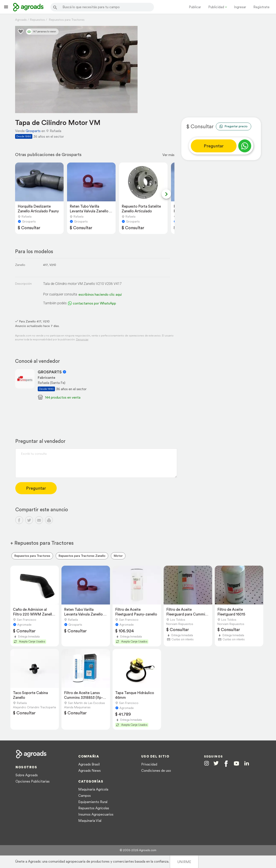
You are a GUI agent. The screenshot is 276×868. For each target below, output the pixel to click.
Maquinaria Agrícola (93, 789)
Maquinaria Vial (90, 821)
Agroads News (89, 770)
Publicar (195, 7)
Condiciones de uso (156, 770)
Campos (85, 795)
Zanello (20, 265)
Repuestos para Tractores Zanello (82, 556)
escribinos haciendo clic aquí (100, 294)
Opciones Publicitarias (33, 781)
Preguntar (214, 146)
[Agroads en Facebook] (226, 764)
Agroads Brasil (89, 764)
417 (45, 265)
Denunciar (82, 339)
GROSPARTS (52, 372)
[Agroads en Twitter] (216, 763)
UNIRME (184, 862)
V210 (53, 265)
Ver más (168, 155)
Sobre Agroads (27, 775)
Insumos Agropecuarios (96, 814)
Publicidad (216, 7)
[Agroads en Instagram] (207, 763)
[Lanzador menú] (6, 7)
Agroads (21, 20)
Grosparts (33, 131)
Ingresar (240, 7)
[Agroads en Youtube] (236, 763)
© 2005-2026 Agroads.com (138, 850)
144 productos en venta (63, 397)
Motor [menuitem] (118, 556)
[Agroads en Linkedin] (247, 763)
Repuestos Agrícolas (94, 808)
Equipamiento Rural (93, 802)
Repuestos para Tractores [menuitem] (32, 556)
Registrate (261, 7)
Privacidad (149, 764)
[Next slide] (166, 194)
